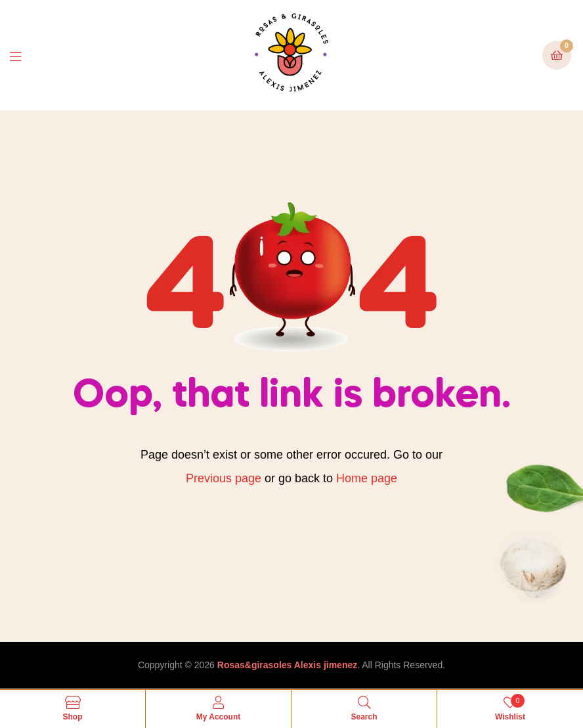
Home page (367, 478)
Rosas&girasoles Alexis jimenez (287, 665)
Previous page (224, 478)
